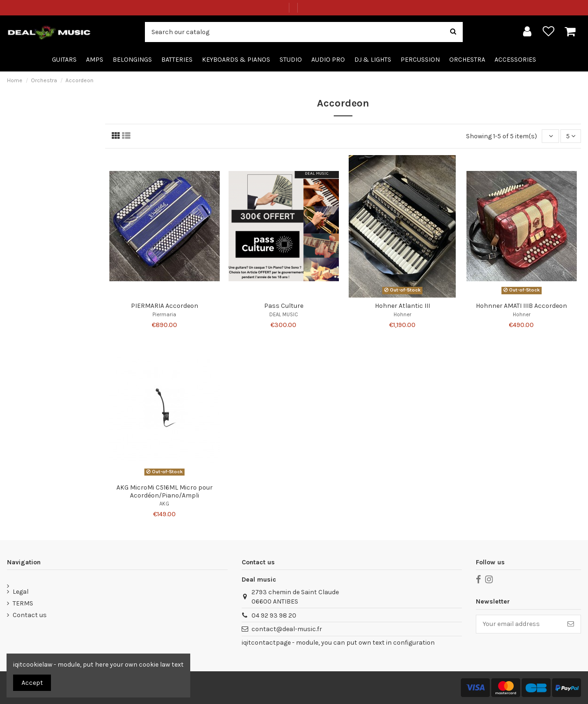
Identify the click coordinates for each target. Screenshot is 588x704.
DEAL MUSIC (283, 315)
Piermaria (164, 315)
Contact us (30, 615)
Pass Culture (284, 306)
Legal (21, 592)
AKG (164, 504)
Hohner (402, 315)
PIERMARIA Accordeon (165, 306)
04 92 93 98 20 (274, 615)
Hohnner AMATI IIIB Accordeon (521, 306)
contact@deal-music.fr (287, 629)
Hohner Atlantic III (402, 306)
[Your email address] (519, 624)
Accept (32, 683)
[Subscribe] (571, 624)
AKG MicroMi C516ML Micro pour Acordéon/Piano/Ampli (165, 491)
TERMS (23, 603)
